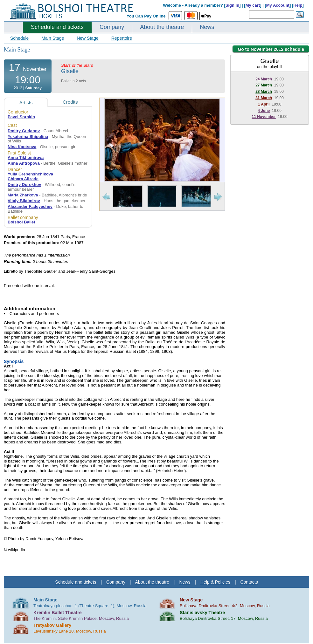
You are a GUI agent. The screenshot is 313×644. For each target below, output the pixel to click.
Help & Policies (215, 582)
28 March (264, 92)
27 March (264, 85)
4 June (264, 111)
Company (112, 27)
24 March (264, 79)
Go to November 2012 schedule (271, 49)
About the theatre (162, 27)
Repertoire (122, 38)
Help (298, 5)
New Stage (87, 38)
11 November (264, 117)
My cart (253, 5)
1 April (264, 104)
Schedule (19, 38)
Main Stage (53, 38)
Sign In (232, 5)
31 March (264, 98)
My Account (278, 5)
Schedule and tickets (57, 27)
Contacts (249, 582)
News (207, 27)
